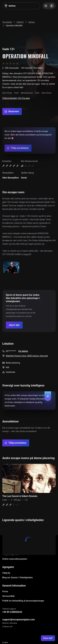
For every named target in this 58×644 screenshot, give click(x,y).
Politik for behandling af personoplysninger (23, 601)
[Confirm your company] (14, 325)
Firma (5, 591)
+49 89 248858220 (12, 612)
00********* (11, 351)
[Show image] (11, 267)
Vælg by (6, 573)
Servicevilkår (9, 596)
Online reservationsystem (15, 559)
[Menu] (49, 6)
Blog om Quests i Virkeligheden (18, 578)
